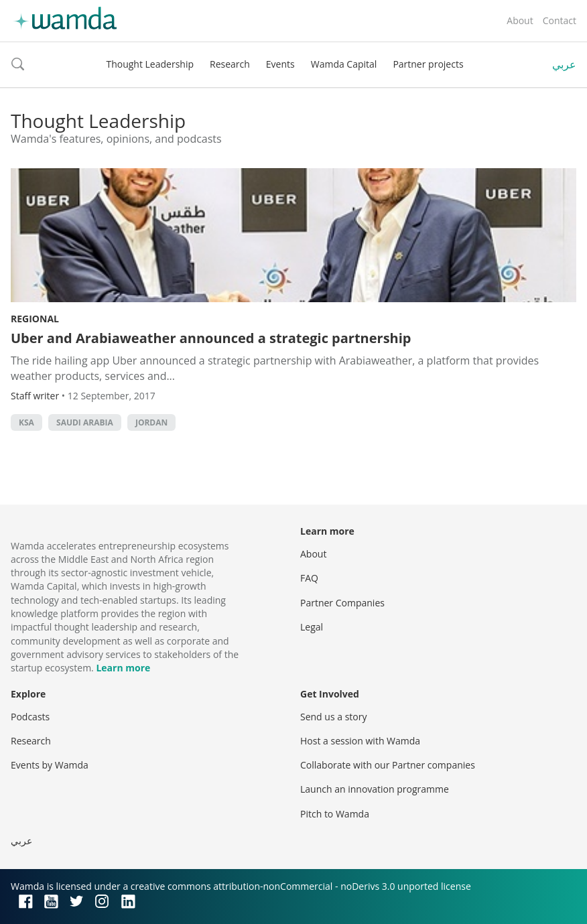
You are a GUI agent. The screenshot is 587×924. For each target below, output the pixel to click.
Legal (312, 627)
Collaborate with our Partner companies (388, 765)
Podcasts (30, 717)
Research (230, 64)
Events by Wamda (50, 765)
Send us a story (333, 717)
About (520, 20)
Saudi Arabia (85, 422)
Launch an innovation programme (375, 789)
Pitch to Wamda (335, 814)
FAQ (309, 578)
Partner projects (428, 64)
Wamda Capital (344, 64)
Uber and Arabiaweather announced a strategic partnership (211, 338)
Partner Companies (342, 603)
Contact (560, 20)
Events (280, 64)
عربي (564, 64)
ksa (26, 422)
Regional (35, 319)
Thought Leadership (150, 64)
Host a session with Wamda (360, 741)
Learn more (123, 668)
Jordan (151, 422)
